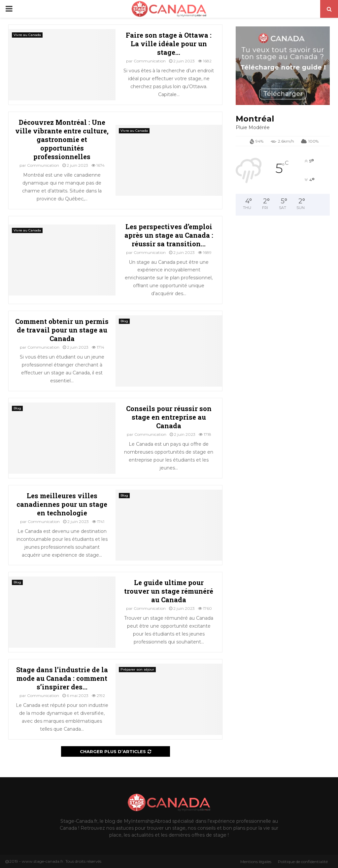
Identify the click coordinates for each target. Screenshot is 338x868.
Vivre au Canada (27, 35)
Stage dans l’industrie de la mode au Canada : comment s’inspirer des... (62, 678)
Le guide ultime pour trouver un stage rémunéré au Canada (169, 591)
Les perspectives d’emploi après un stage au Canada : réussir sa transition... (169, 235)
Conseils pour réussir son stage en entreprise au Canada (169, 417)
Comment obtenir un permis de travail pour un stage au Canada (62, 330)
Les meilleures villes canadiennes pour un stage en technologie (62, 504)
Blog (124, 321)
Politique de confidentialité (303, 862)
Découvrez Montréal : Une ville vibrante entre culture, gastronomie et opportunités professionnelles (62, 139)
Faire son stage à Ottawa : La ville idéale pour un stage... (169, 44)
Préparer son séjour (137, 669)
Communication (150, 61)
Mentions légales (256, 862)
